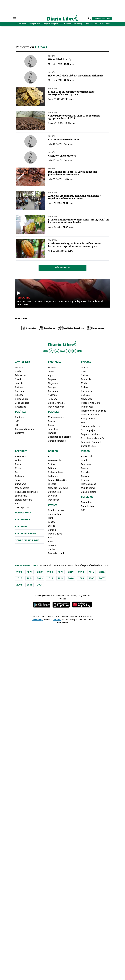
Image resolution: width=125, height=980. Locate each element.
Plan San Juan (91, 24)
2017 (91, 572)
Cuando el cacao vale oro (62, 156)
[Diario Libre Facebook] (45, 351)
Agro (50, 375)
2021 (50, 572)
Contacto (57, 620)
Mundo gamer (88, 488)
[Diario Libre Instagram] (51, 351)
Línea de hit (21, 496)
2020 (60, 572)
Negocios (53, 383)
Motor (18, 468)
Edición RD (22, 527)
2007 (102, 578)
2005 (30, 585)
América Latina (56, 514)
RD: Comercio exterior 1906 (64, 140)
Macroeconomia (56, 407)
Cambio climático (57, 441)
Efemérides (87, 502)
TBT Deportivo (23, 298)
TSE (17, 425)
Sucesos (19, 391)
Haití (50, 518)
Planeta (53, 412)
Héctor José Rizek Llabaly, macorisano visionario (76, 76)
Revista (52, 169)
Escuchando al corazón (93, 438)
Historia (52, 433)
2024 (19, 572)
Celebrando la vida (90, 426)
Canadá (52, 530)
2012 (50, 578)
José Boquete (22, 403)
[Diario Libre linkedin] (62, 351)
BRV (17, 504)
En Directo (53, 476)
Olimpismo (21, 484)
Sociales (85, 395)
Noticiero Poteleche (58, 488)
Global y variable (56, 403)
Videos (85, 451)
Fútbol (18, 460)
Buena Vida (87, 391)
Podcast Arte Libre (90, 403)
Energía (52, 387)
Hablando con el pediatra (94, 411)
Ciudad (19, 371)
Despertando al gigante (60, 437)
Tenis (18, 480)
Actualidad (23, 362)
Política (19, 387)
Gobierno (20, 433)
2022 (40, 572)
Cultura (85, 375)
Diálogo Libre (22, 399)
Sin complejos (88, 430)
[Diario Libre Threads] (74, 351)
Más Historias (62, 268)
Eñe (83, 423)
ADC (50, 456)
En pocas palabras (90, 434)
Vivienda (52, 395)
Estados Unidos (56, 510)
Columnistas (54, 492)
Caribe (51, 549)
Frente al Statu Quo (58, 480)
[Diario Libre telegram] (68, 351)
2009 (81, 578)
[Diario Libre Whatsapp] (80, 351)
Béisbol (19, 464)
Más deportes (22, 488)
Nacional (20, 368)
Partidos (19, 417)
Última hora (23, 513)
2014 (30, 578)
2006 (19, 585)
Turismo (52, 371)
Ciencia (52, 421)
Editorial (52, 468)
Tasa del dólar (20, 24)
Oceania (52, 545)
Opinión (52, 56)
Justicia (19, 383)
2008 (91, 578)
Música (85, 368)
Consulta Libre (88, 446)
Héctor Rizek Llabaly (60, 60)
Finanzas (53, 368)
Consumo (53, 391)
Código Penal (34, 24)
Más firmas (54, 500)
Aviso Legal (38, 620)
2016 (102, 572)
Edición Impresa (25, 533)
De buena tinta (55, 472)
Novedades (87, 399)
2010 (71, 578)
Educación (20, 375)
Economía (53, 88)
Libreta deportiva (24, 500)
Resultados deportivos (26, 492)
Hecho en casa (89, 484)
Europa (52, 526)
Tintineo (52, 464)
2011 (60, 578)
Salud (18, 379)
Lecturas (52, 496)
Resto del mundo (57, 553)
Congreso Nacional (25, 429)
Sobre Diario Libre (27, 540)
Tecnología (54, 429)
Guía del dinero (89, 492)
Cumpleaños (87, 506)
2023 (30, 572)
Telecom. (53, 399)
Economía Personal (91, 442)
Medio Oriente (55, 534)
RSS (83, 510)
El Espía (52, 484)
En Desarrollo (55, 460)
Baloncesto (21, 456)
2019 (71, 572)
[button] (90, 18)
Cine (83, 371)
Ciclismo (19, 476)
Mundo (53, 505)
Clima (51, 425)
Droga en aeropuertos (52, 24)
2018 (81, 572)
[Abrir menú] (14, 18)
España (52, 522)
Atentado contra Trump (73, 24)
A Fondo (19, 395)
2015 (19, 578)
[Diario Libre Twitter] (57, 351)
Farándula (86, 379)
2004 (40, 585)
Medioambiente (56, 417)
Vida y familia (88, 419)
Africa (51, 542)
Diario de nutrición (90, 415)
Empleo (52, 379)
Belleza (85, 387)
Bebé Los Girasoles (108, 24)
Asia (50, 538)
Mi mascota (87, 407)
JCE (17, 421)
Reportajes (20, 407)
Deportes (21, 451)
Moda (84, 383)
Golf (17, 472)
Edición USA (23, 520)
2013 (40, 578)
